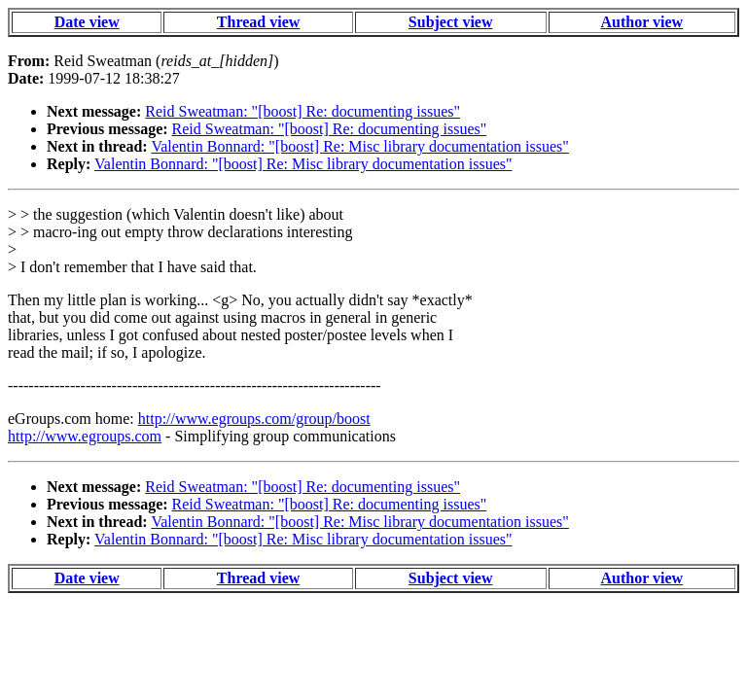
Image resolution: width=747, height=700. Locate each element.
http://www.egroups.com (85, 436)
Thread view (258, 22)
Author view (642, 22)
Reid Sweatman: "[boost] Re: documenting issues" (302, 111)
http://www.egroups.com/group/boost (254, 419)
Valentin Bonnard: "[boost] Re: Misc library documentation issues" (359, 146)
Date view (87, 22)
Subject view (451, 22)
